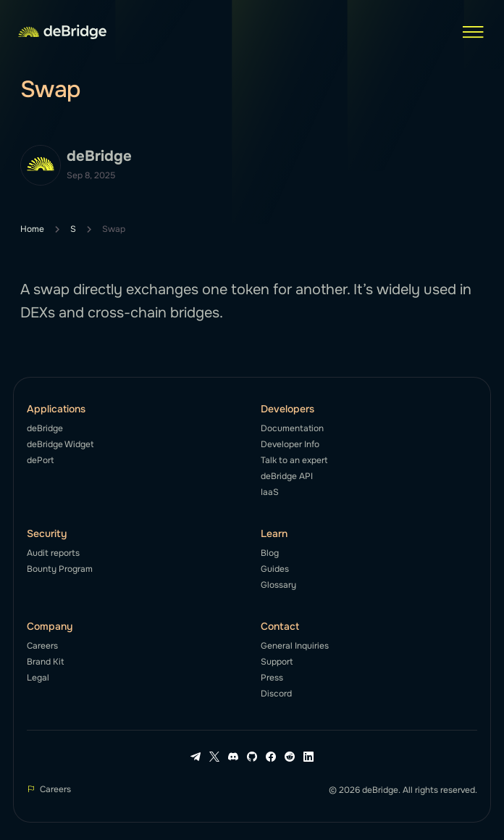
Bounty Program (60, 569)
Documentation (292, 428)
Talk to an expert (294, 460)
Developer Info (290, 444)
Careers (42, 646)
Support (277, 662)
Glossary (278, 585)
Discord (276, 694)
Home (32, 229)
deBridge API (287, 476)
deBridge (45, 428)
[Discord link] (233, 757)
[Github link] (252, 757)
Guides (275, 569)
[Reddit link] (290, 757)
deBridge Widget (60, 444)
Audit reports (53, 553)
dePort (40, 460)
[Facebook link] (271, 757)
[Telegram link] (196, 757)
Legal (38, 678)
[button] (473, 32)
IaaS (270, 492)
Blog (270, 553)
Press (272, 678)
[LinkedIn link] (308, 757)
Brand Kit (45, 662)
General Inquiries (295, 646)
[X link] (214, 757)
